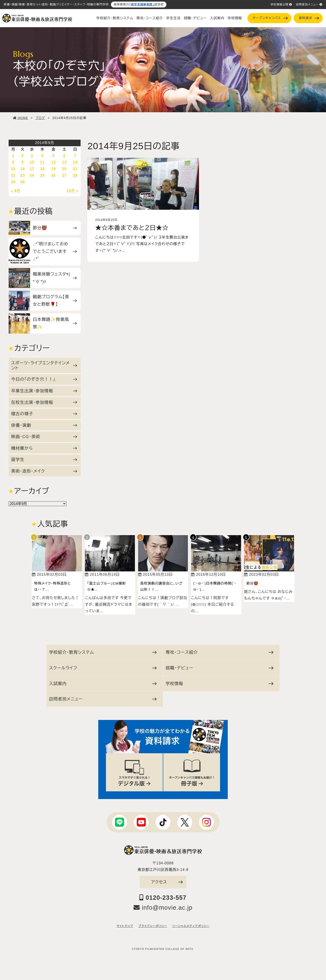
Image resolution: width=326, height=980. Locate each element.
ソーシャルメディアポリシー (191, 926)
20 (64, 169)
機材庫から (44, 448)
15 (13, 169)
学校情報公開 (281, 5)
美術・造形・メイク (44, 471)
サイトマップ (125, 926)
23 (23, 175)
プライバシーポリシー (153, 926)
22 (13, 175)
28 (75, 175)
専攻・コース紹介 (150, 18)
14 (75, 162)
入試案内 (217, 18)
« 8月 (16, 191)
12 (53, 162)
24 (32, 175)
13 (64, 162)
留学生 (44, 460)
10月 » (73, 191)
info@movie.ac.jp (163, 908)
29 (13, 182)
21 (75, 169)
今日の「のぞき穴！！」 (44, 379)
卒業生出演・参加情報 (44, 391)
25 (42, 175)
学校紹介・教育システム (115, 18)
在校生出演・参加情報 (44, 402)
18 (42, 169)
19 (53, 169)
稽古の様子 (44, 414)
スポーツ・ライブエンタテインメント (44, 365)
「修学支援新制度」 (142, 5)
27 (64, 175)
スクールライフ (103, 668)
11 (42, 162)
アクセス (167, 882)
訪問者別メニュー (309, 5)
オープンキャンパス (270, 18)
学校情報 (235, 18)
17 (32, 169)
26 (53, 175)
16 (23, 169)
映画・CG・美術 (44, 437)
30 (23, 182)
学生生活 (173, 18)
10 (32, 162)
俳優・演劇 (44, 425)
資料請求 (309, 18)
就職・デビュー (195, 18)
